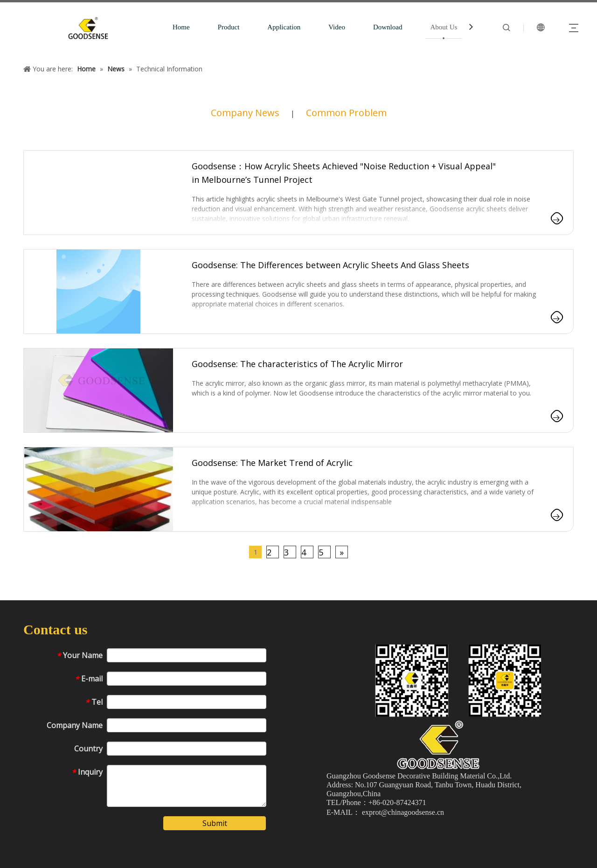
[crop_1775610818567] (439, 744)
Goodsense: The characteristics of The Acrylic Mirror (297, 364)
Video (337, 27)
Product (229, 27)
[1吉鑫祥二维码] (461, 681)
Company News (245, 113)
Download (388, 27)
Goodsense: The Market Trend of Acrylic (272, 463)
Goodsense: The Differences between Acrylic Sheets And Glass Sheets (330, 265)
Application (284, 27)
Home (181, 27)
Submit (215, 823)
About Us (444, 27)
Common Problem (346, 113)
